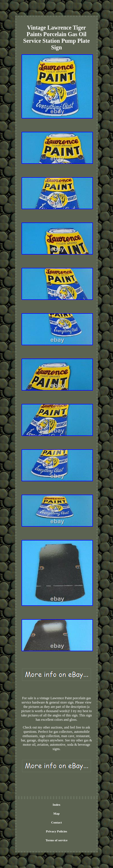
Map (56, 813)
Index (57, 805)
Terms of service (57, 840)
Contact (57, 822)
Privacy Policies (56, 831)
